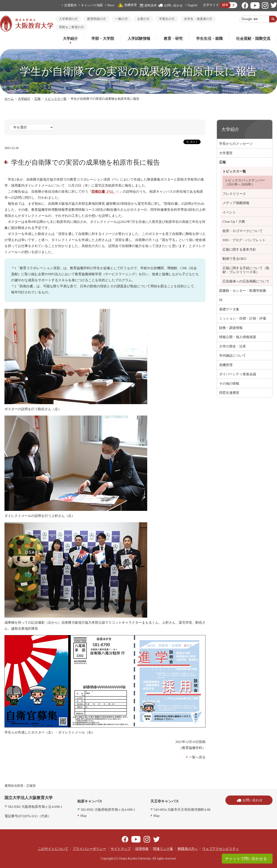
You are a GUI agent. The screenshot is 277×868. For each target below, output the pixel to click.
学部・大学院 (103, 39)
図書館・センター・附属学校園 (243, 291)
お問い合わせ (171, 5)
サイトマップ (121, 849)
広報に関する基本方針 (239, 250)
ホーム (9, 99)
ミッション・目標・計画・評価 (243, 318)
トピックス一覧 (56, 99)
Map (84, 816)
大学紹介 (70, 39)
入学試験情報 (139, 39)
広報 (38, 99)
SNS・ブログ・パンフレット (244, 240)
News (111, 5)
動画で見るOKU (235, 259)
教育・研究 (173, 39)
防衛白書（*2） (105, 192)
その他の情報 (229, 384)
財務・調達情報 (231, 328)
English (192, 5)
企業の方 (143, 19)
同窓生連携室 (229, 393)
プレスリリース (234, 194)
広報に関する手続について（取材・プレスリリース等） (246, 270)
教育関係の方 (97, 19)
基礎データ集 (229, 309)
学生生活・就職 (209, 39)
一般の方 (122, 19)
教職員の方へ (188, 849)
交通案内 (70, 5)
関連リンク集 (163, 849)
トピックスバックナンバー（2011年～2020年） (245, 182)
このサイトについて (53, 849)
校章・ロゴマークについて (243, 231)
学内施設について (233, 356)
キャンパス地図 (92, 5)
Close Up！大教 (234, 222)
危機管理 (127, 5)
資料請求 (148, 5)
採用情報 (142, 849)
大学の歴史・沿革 (233, 346)
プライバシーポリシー (89, 849)
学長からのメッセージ (236, 144)
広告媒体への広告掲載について (246, 281)
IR (221, 300)
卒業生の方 (167, 19)
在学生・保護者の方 (198, 19)
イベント (229, 212)
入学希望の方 (68, 19)
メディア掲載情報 (236, 203)
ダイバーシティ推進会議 (238, 374)
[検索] (254, 19)
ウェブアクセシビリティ (221, 849)
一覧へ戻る (197, 757)
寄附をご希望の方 (71, 27)
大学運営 (226, 153)
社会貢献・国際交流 (253, 39)
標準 (225, 5)
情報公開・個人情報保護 (238, 337)
